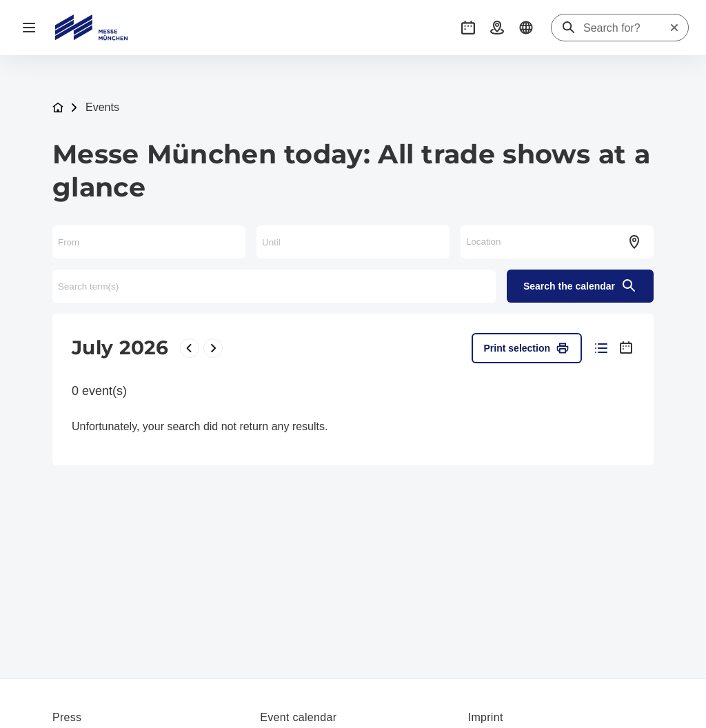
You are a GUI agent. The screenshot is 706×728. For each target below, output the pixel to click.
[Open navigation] (29, 28)
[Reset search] (674, 28)
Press (67, 717)
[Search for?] (626, 28)
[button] (468, 28)
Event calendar (298, 717)
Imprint (486, 717)
